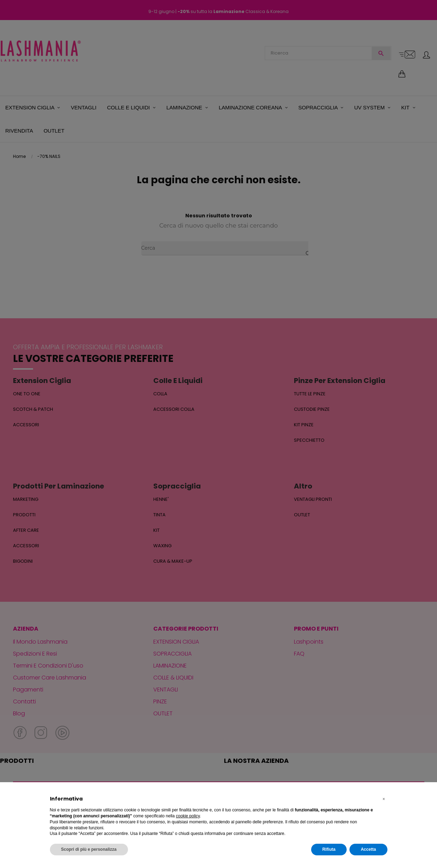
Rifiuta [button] (329, 849)
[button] (384, 799)
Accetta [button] (368, 849)
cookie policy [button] (188, 816)
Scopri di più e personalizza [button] (89, 849)
